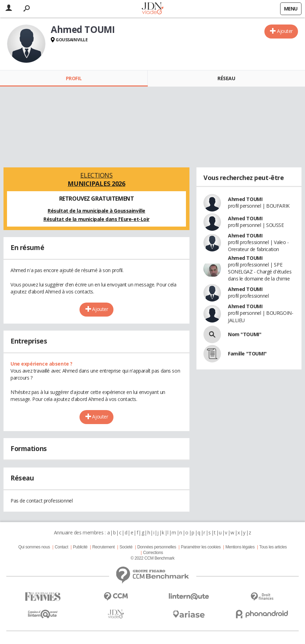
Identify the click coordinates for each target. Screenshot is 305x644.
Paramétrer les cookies (201, 547)
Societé (126, 547)
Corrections (153, 553)
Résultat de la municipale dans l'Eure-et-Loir (96, 219)
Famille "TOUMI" (247, 354)
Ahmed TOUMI (245, 199)
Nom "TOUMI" (245, 334)
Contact (61, 547)
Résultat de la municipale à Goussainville (96, 211)
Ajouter (285, 31)
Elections (96, 179)
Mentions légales (240, 547)
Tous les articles (273, 547)
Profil (74, 78)
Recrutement (103, 547)
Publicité (80, 547)
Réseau (226, 78)
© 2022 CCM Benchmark (152, 558)
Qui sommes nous (34, 547)
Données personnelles (157, 547)
